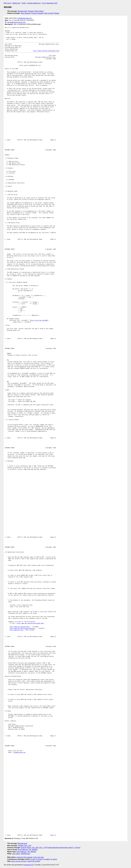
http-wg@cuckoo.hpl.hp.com (16, 22)
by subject (47, 859)
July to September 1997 (50, 3)
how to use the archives (19, 861)
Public (24, 3)
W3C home (7, 3)
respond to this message (24, 857)
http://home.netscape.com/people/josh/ (46, 51)
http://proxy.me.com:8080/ (39, 320)
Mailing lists (16, 3)
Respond (31, 11)
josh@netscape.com (25, 18)
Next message (25, 13)
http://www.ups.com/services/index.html (30, 623)
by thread (39, 859)
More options (39, 11)
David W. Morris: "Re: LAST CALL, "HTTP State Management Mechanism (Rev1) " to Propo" (51, 848)
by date (33, 859)
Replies (57, 13)
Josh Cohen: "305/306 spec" (21, 854)
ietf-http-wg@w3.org (34, 3)
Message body (22, 11)
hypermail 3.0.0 (29, 865)
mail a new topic (39, 857)
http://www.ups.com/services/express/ (23, 628)
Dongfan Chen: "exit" (25, 846)
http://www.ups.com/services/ (20, 627)
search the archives (34, 861)
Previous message (37, 13)
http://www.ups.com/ (16, 630)
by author (54, 859)
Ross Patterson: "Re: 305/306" (28, 850)
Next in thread (49, 13)
